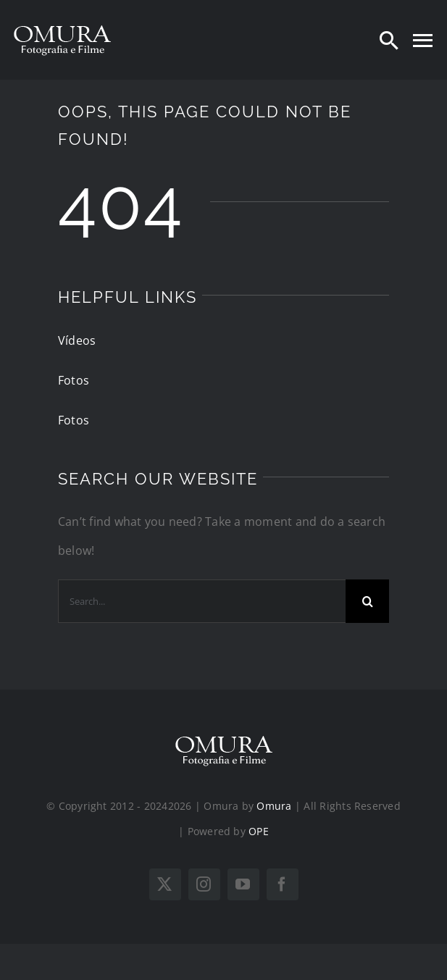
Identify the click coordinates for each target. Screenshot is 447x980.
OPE (259, 831)
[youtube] (243, 884)
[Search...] (202, 601)
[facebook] (283, 884)
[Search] (389, 40)
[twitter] (165, 884)
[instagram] (204, 884)
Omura (274, 806)
